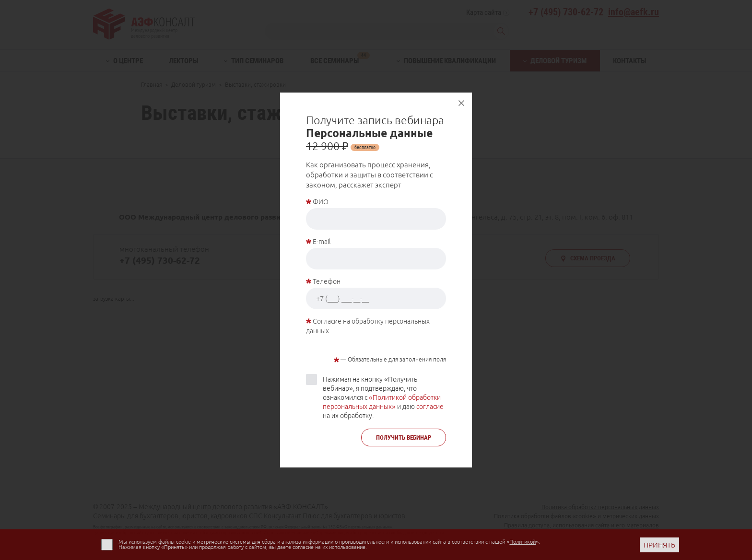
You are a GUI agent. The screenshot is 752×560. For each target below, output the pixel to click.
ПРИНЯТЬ (659, 545)
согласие (430, 407)
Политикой (523, 542)
